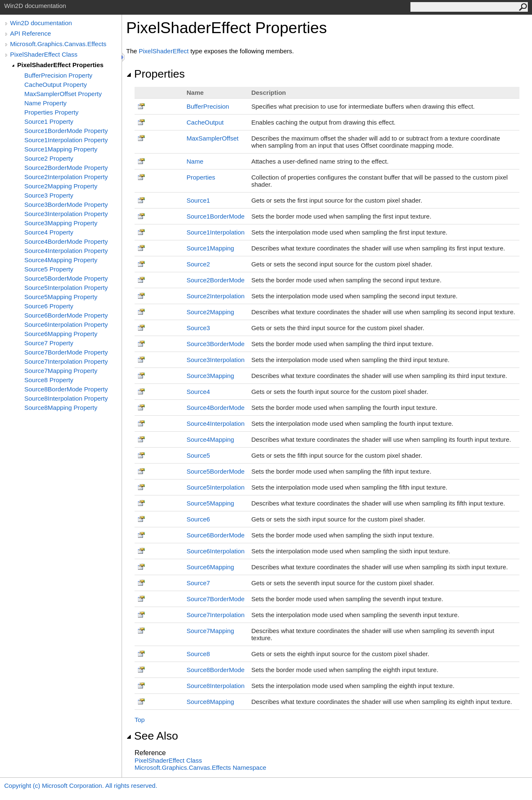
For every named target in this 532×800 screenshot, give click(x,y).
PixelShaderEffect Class (44, 54)
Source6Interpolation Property (66, 324)
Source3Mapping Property (61, 223)
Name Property (45, 103)
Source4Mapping (210, 439)
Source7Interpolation (215, 615)
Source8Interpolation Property (66, 398)
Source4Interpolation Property (66, 251)
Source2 (198, 264)
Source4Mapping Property (61, 260)
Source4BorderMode (215, 408)
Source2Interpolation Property (66, 177)
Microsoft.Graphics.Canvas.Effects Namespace (200, 767)
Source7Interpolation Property (66, 361)
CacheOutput (205, 122)
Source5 (198, 455)
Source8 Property (49, 380)
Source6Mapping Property (61, 334)
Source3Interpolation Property (66, 214)
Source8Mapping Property (61, 408)
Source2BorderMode (215, 280)
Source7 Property (49, 343)
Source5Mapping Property (61, 297)
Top (140, 720)
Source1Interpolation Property (66, 140)
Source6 (198, 519)
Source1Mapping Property (61, 149)
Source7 (198, 583)
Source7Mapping (210, 631)
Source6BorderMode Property (66, 315)
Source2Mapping (210, 312)
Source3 (198, 328)
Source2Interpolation (215, 296)
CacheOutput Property (56, 85)
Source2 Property (49, 158)
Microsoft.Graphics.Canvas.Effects (58, 44)
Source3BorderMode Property (66, 205)
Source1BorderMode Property (66, 131)
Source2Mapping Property (61, 186)
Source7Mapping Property (61, 371)
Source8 (198, 654)
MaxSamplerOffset (213, 138)
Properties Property (51, 112)
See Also (152, 736)
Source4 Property (49, 232)
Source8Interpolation (215, 686)
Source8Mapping (210, 702)
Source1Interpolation (215, 232)
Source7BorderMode (215, 599)
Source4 (198, 392)
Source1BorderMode (215, 216)
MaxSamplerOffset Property (63, 94)
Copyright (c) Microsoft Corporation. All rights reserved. (81, 786)
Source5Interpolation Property (66, 288)
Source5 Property (49, 269)
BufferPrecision (208, 106)
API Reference (31, 33)
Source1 (198, 200)
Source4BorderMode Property (66, 241)
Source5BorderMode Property (66, 278)
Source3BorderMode (215, 344)
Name (195, 161)
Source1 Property (49, 121)
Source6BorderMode (215, 535)
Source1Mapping (210, 248)
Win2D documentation (41, 23)
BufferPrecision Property (58, 75)
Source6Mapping (210, 567)
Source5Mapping (210, 503)
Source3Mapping (210, 376)
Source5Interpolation (215, 487)
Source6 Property (49, 306)
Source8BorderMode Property (66, 389)
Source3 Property (49, 195)
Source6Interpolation (215, 551)
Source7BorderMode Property (66, 352)
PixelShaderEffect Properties (60, 65)
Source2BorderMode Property (66, 168)
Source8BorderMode (215, 670)
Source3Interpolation (215, 360)
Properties (156, 74)
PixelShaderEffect (164, 51)
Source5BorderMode (215, 471)
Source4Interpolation (215, 423)
